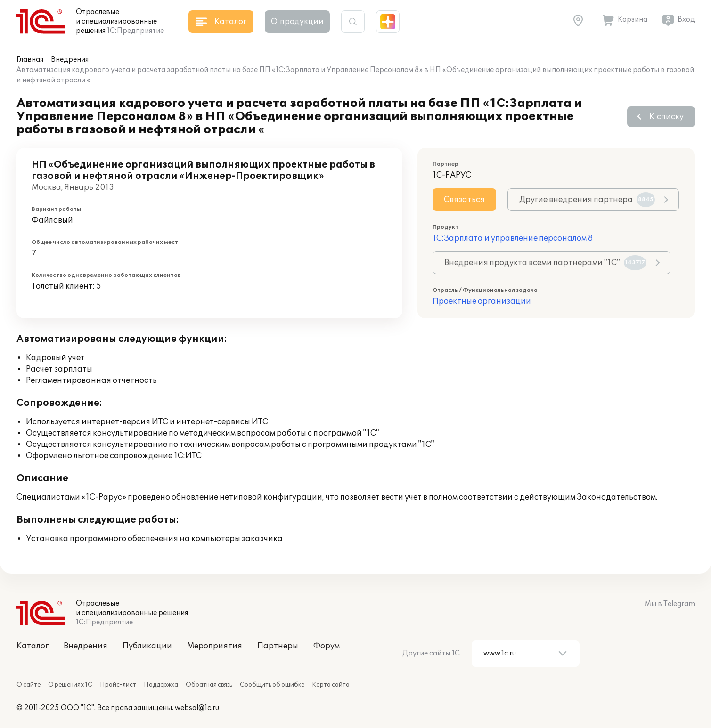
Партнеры (278, 646)
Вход (686, 20)
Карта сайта (331, 685)
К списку (666, 117)
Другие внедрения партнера (587, 200)
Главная (30, 60)
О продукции (297, 22)
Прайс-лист (118, 685)
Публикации (147, 646)
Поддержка (161, 685)
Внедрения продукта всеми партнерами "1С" (545, 263)
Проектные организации (482, 301)
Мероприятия (215, 646)
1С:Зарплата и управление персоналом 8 (513, 238)
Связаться (464, 200)
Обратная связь (209, 685)
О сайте (29, 685)
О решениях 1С (70, 685)
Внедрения (70, 60)
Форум (327, 646)
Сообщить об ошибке (272, 685)
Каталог (33, 646)
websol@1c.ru (197, 708)
